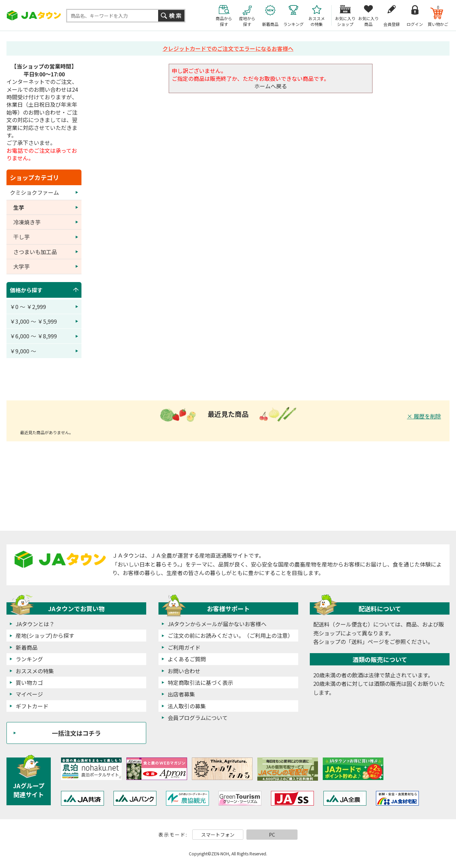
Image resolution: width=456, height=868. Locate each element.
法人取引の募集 (187, 706)
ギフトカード (32, 706)
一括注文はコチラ (76, 733)
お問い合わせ (184, 671)
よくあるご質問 (187, 659)
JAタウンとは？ (35, 624)
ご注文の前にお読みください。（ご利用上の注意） (230, 635)
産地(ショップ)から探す (45, 635)
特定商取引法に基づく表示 (200, 682)
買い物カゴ (29, 682)
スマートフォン (218, 835)
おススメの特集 (35, 671)
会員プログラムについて (198, 718)
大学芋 (21, 266)
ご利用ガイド (184, 647)
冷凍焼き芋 (27, 222)
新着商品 (27, 647)
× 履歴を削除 (424, 416)
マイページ (29, 694)
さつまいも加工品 (35, 252)
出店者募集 (181, 694)
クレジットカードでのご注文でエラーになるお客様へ (228, 48)
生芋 (19, 207)
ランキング (29, 659)
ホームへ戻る (271, 86)
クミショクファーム (34, 192)
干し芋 (21, 237)
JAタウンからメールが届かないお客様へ (217, 624)
